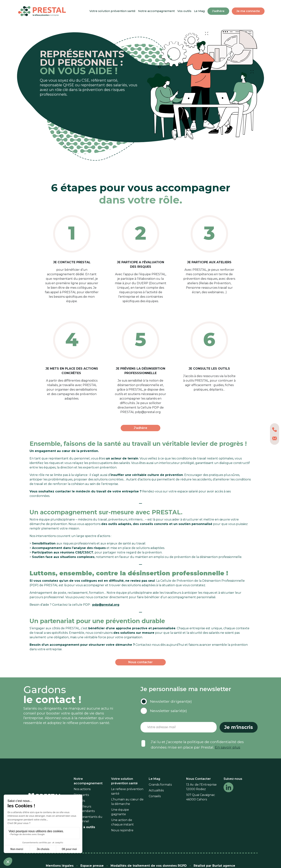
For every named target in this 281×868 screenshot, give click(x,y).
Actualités (156, 790)
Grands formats (160, 785)
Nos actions (82, 789)
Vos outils (184, 11)
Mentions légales (60, 866)
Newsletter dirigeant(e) (171, 701)
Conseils (155, 796)
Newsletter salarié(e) (168, 711)
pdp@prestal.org (106, 605)
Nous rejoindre (122, 830)
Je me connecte (248, 11)
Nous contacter (140, 662)
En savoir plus (228, 747)
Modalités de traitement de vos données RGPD (149, 866)
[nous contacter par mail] (275, 438)
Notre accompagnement (156, 11)
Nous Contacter (198, 779)
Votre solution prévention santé (112, 11)
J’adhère (218, 11)
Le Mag (199, 11)
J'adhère (140, 428)
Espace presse (92, 866)
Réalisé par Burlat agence (214, 866)
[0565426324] (275, 430)
